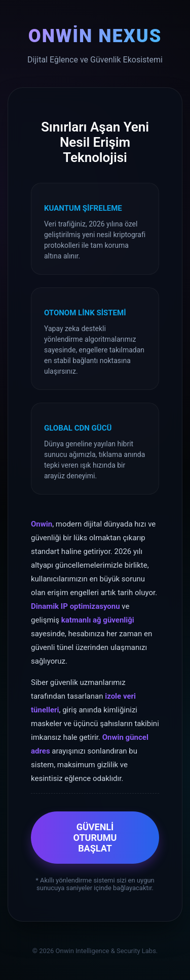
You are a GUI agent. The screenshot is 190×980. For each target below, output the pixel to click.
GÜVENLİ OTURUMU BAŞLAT (95, 838)
